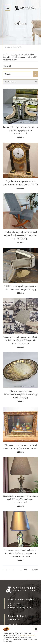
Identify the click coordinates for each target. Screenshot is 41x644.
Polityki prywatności (27, 635)
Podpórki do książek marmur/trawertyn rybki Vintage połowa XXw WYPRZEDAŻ (20, 130)
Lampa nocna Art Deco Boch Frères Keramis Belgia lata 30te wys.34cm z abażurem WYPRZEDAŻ (20, 553)
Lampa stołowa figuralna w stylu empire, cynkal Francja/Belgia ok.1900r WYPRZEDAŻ (21, 499)
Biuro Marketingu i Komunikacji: (17, 618)
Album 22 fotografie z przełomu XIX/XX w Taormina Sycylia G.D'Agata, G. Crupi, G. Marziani (21, 340)
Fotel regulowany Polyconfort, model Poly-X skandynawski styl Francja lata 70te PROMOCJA (20, 235)
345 (25, 569)
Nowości (7, 66)
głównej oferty (11, 60)
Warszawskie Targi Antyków (21, 599)
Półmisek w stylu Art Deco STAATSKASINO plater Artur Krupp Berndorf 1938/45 (20, 394)
